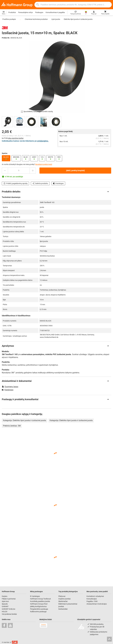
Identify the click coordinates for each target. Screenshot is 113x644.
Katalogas (58, 183)
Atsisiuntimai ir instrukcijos (97, 604)
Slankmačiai (63, 601)
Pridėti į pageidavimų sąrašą (15, 183)
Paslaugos (39, 12)
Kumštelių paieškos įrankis (40, 601)
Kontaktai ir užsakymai (95, 596)
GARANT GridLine (8, 609)
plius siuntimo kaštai (16, 138)
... (20, 19)
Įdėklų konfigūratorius (38, 606)
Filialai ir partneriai (9, 599)
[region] (56, 121)
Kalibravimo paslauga (38, 612)
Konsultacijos (92, 599)
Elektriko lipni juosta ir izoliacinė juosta (78, 19)
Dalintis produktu (40, 183)
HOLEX (5, 612)
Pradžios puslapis (9, 19)
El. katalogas (35, 596)
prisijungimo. (43, 141)
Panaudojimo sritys (25, 12)
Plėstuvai (62, 596)
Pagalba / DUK (92, 601)
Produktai (12, 12)
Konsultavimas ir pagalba (55, 12)
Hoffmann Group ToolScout (40, 599)
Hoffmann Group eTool (39, 604)
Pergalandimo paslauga (39, 609)
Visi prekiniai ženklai (9, 614)
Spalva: (5, 153)
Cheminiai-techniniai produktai (36, 19)
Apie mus (5, 601)
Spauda (5, 604)
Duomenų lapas (10, 387)
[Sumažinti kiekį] (5, 171)
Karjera (5, 596)
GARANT (5, 606)
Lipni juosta (56, 19)
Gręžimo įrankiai (64, 599)
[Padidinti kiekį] (33, 171)
